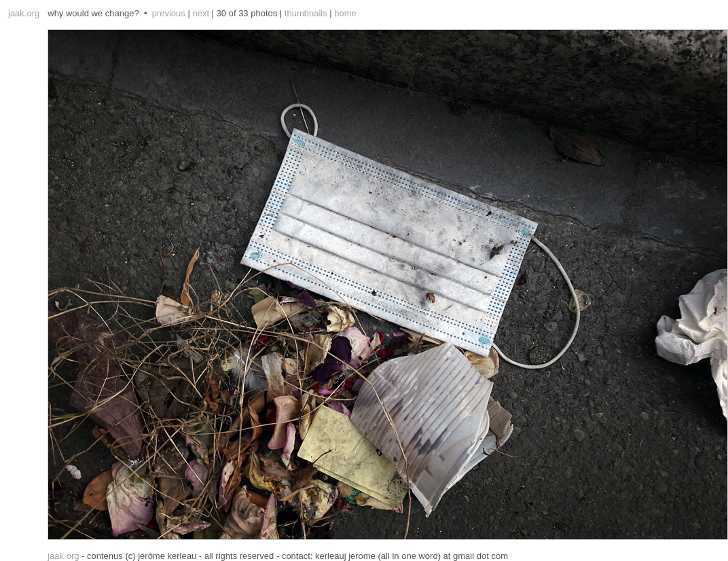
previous (169, 13)
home (345, 13)
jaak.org (24, 13)
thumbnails (306, 13)
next (201, 13)
